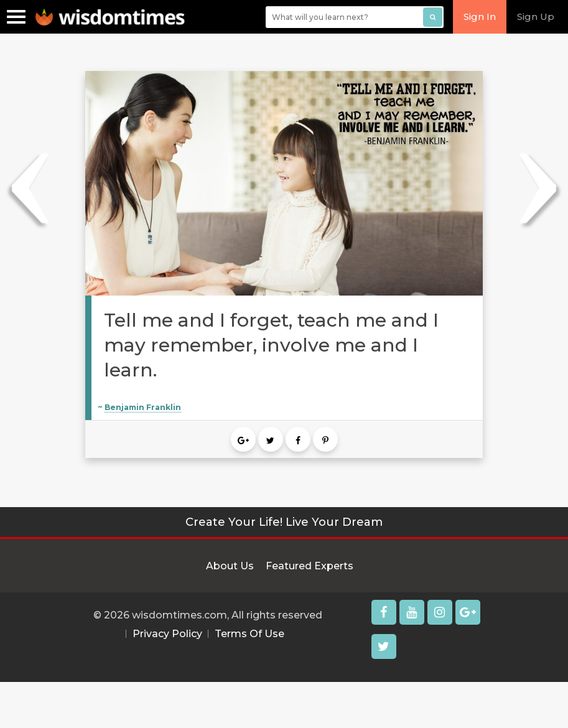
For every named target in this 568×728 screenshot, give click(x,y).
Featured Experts (310, 566)
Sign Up (536, 16)
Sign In (480, 16)
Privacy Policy (167, 634)
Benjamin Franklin (143, 407)
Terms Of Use (249, 634)
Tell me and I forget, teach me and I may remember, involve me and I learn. (271, 345)
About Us (230, 566)
